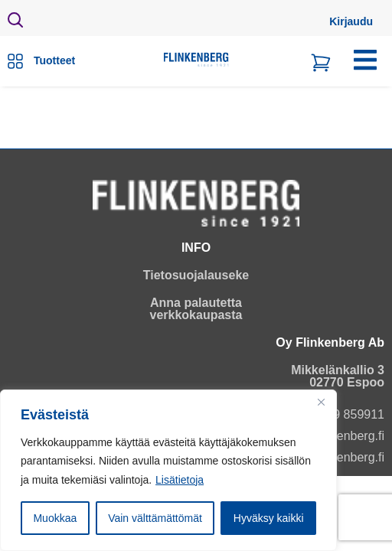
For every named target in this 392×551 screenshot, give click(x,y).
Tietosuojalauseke (196, 275)
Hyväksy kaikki (269, 518)
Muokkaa (55, 518)
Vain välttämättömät (155, 518)
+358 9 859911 (343, 414)
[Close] (321, 403)
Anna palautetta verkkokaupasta (196, 309)
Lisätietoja (180, 480)
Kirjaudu (351, 21)
